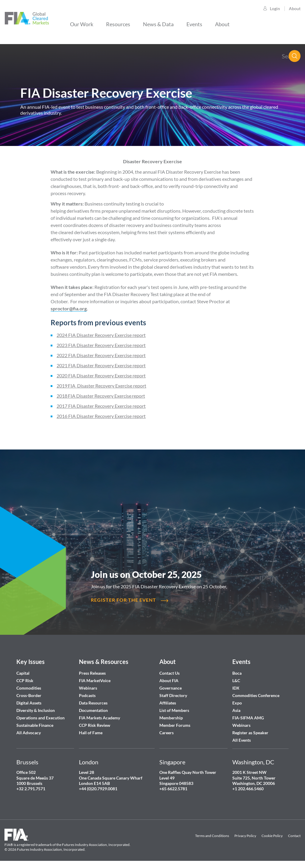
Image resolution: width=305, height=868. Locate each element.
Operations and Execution (41, 718)
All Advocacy (29, 733)
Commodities (29, 688)
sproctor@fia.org (69, 308)
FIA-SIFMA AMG (248, 718)
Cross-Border (29, 695)
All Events (242, 740)
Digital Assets (29, 703)
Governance (171, 688)
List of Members (174, 710)
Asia (236, 710)
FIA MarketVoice (95, 680)
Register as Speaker (250, 733)
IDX (236, 688)
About (295, 8)
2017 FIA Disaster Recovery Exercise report (101, 406)
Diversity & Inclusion (36, 710)
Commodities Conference (256, 695)
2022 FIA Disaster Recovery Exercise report (101, 355)
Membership (171, 718)
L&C (236, 680)
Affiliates (168, 703)
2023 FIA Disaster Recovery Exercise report (101, 345)
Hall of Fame (91, 733)
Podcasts (87, 695)
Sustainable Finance (35, 725)
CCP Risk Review (95, 725)
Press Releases (92, 673)
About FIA (169, 680)
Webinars (88, 688)
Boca (237, 673)
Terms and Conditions (212, 836)
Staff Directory (173, 695)
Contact (294, 836)
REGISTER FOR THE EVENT (123, 600)
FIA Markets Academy (99, 718)
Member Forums (175, 725)
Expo (237, 703)
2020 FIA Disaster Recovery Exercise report (101, 375)
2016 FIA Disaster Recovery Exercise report (101, 416)
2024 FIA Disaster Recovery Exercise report (101, 335)
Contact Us (169, 673)
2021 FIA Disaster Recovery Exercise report (101, 365)
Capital (23, 673)
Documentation (94, 710)
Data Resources (93, 703)
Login (275, 8)
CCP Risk (25, 680)
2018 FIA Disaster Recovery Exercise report (101, 396)
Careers (166, 733)
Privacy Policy (245, 836)
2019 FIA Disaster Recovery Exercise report (101, 386)
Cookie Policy (272, 836)
